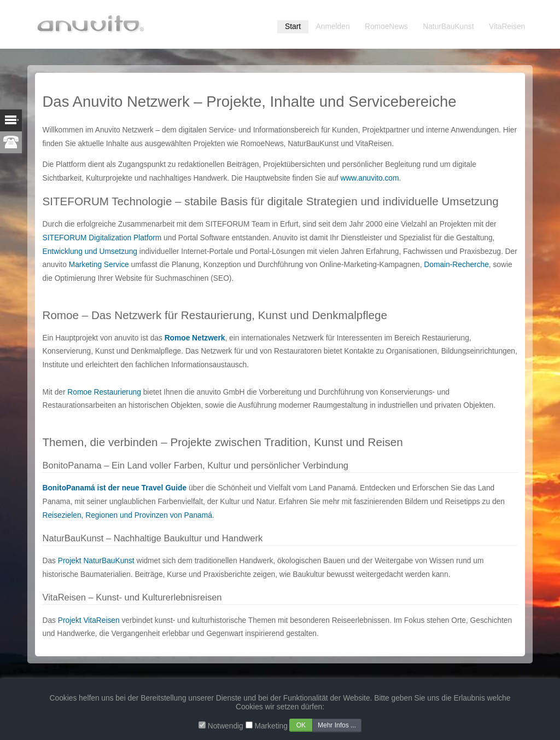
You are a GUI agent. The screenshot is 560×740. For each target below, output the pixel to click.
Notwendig (226, 726)
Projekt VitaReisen (89, 620)
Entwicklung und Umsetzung (90, 252)
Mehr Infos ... (337, 725)
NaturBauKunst (448, 27)
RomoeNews (386, 27)
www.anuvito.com (369, 178)
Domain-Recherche (456, 265)
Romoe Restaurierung (104, 392)
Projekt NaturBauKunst (96, 561)
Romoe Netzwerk (195, 338)
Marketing (271, 726)
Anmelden (333, 27)
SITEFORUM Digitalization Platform (102, 238)
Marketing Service (99, 265)
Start (293, 27)
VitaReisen (507, 27)
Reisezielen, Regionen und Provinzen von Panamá (127, 515)
